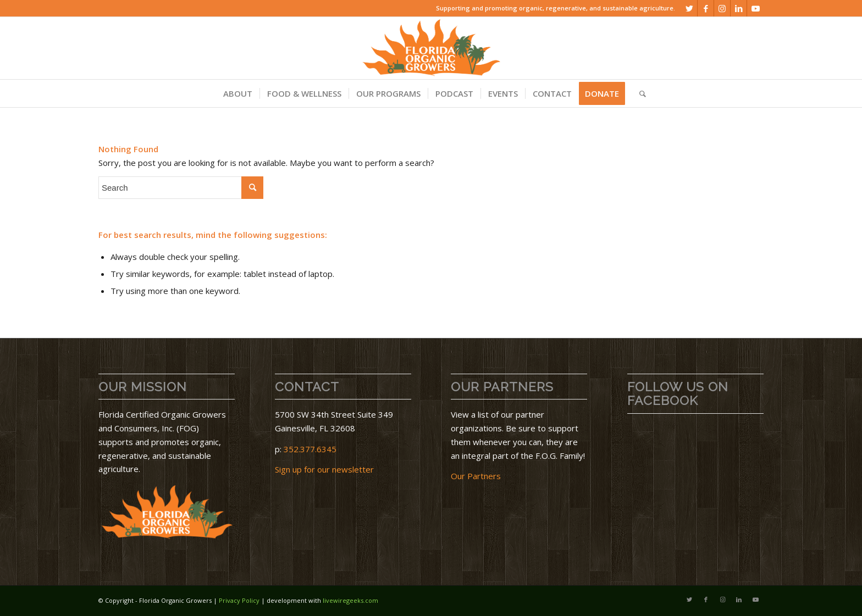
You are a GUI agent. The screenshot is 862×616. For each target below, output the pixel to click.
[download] (431, 48)
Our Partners (476, 476)
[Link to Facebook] (706, 8)
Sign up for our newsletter (324, 469)
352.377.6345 (310, 449)
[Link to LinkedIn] (739, 8)
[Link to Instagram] (722, 8)
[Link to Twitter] (689, 8)
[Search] (639, 93)
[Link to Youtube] (755, 8)
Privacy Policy (239, 600)
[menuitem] (238, 93)
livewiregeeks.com (350, 600)
